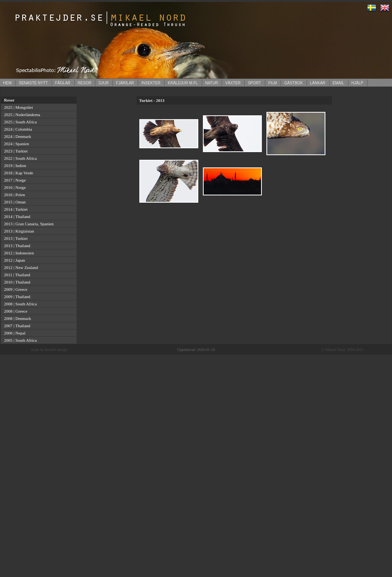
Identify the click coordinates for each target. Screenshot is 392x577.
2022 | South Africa (19, 158)
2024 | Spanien (16, 144)
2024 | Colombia (17, 129)
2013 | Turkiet (15, 238)
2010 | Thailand (16, 282)
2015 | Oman (14, 202)
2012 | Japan (13, 260)
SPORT (254, 83)
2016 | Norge (14, 187)
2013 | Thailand (16, 246)
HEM (7, 83)
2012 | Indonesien (18, 253)
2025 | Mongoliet (17, 107)
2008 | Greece (15, 311)
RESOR (85, 83)
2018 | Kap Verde (18, 173)
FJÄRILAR (125, 83)
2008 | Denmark (16, 318)
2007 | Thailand (16, 326)
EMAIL (338, 83)
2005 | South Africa (19, 340)
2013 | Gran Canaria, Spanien (28, 224)
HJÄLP (357, 83)
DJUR (104, 83)
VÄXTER (233, 83)
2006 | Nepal (14, 333)
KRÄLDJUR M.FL (183, 83)
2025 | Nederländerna (21, 115)
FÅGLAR (63, 83)
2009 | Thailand (16, 297)
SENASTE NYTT (33, 83)
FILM (273, 83)
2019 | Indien (14, 166)
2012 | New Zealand (20, 267)
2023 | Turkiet (15, 151)
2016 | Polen (13, 195)
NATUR (212, 83)
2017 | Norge (14, 180)
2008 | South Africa (19, 304)
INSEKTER (151, 83)
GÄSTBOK (293, 83)
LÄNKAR (318, 83)
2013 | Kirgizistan (18, 231)
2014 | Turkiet (15, 209)
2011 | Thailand (16, 275)
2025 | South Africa (19, 122)
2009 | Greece (15, 289)
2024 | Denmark (16, 136)
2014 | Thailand (16, 216)
